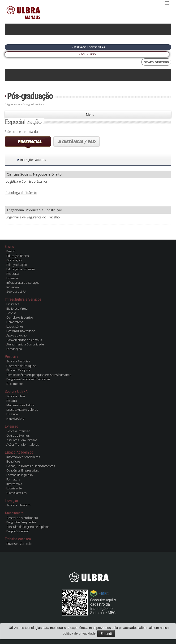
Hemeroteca (15, 322)
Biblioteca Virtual (17, 308)
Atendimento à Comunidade (25, 344)
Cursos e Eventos (18, 435)
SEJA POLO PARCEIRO (156, 62)
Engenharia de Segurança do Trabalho (33, 217)
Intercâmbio (14, 484)
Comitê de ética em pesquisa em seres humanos (39, 375)
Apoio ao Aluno (16, 335)
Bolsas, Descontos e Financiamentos (31, 466)
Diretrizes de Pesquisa (21, 366)
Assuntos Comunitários (22, 440)
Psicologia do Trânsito (21, 193)
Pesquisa (13, 274)
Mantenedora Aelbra (20, 405)
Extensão (13, 278)
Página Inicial (12, 104)
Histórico (12, 414)
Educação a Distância (20, 269)
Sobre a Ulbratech (18, 505)
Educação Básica (18, 256)
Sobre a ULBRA (16, 291)
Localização (14, 349)
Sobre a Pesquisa (18, 361)
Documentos (15, 384)
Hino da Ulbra (15, 418)
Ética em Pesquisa (18, 370)
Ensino (11, 251)
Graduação (14, 260)
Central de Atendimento (22, 518)
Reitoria (11, 401)
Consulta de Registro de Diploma (28, 527)
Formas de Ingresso (19, 475)
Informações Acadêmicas (23, 457)
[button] (80, 160)
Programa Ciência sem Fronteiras (28, 379)
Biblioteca (13, 304)
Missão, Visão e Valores (22, 410)
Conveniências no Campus (24, 340)
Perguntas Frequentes (21, 522)
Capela (11, 313)
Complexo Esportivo (20, 317)
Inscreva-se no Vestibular (88, 47)
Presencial (28, 142)
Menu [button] (88, 115)
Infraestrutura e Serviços (23, 283)
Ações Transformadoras (23, 444)
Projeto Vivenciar (18, 531)
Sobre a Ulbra (16, 396)
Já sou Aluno (87, 54)
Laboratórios (15, 326)
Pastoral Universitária (21, 331)
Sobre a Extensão (18, 431)
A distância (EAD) (77, 142)
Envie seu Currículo (19, 544)
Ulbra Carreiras (17, 493)
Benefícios (13, 461)
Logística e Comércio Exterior (26, 181)
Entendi (106, 634)
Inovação (13, 287)
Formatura (13, 479)
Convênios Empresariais (23, 470)
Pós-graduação (30, 96)
